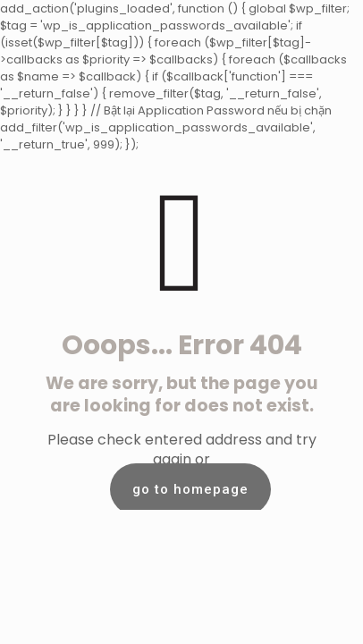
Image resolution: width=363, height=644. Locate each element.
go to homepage (190, 489)
